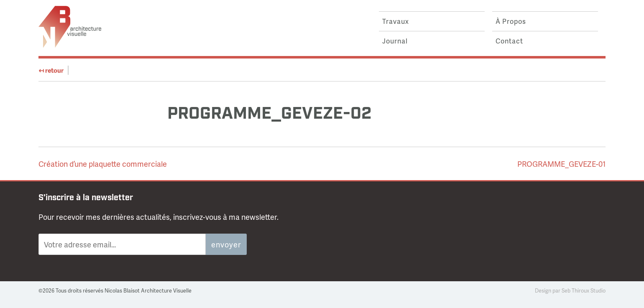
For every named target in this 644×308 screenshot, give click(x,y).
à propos (511, 21)
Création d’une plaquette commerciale (103, 164)
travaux (396, 21)
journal (395, 41)
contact (509, 41)
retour (51, 70)
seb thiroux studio (584, 290)
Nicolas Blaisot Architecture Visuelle (70, 27)
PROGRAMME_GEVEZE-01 (561, 164)
